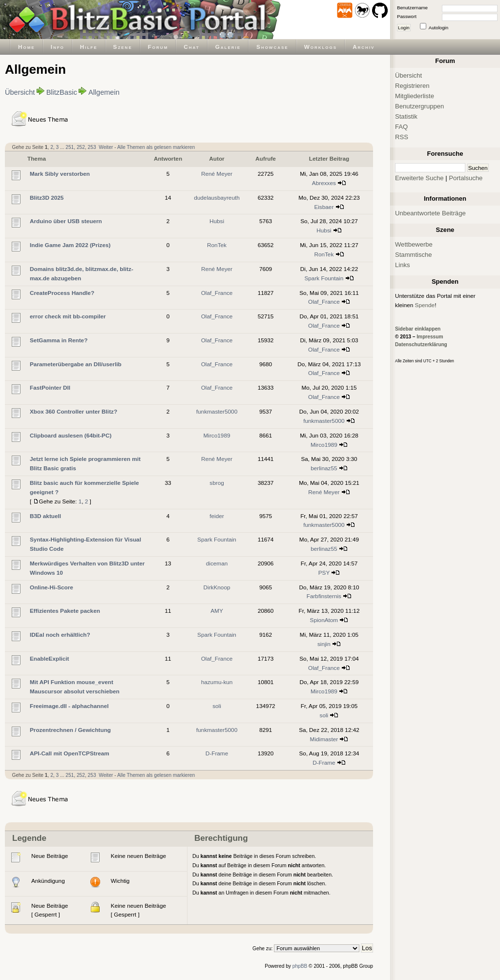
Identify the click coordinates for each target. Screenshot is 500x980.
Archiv (364, 47)
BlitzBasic (62, 92)
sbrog (217, 483)
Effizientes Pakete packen (65, 611)
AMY (217, 611)
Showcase (272, 47)
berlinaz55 (324, 468)
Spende (425, 305)
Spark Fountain (324, 278)
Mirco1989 (217, 435)
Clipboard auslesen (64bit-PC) (71, 435)
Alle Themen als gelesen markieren (156, 147)
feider (217, 516)
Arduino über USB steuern (66, 221)
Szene (123, 47)
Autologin (438, 28)
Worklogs (321, 47)
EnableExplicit (49, 658)
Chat (191, 47)
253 (92, 147)
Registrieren (412, 86)
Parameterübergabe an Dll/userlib (76, 364)
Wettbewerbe (414, 244)
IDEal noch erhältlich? (60, 635)
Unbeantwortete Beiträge (430, 213)
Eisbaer (324, 207)
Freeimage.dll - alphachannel (69, 706)
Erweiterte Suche (419, 178)
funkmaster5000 (217, 411)
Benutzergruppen (419, 106)
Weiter (106, 147)
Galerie (228, 47)
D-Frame (217, 753)
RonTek (217, 245)
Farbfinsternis (324, 596)
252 (81, 147)
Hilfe (89, 47)
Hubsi (217, 221)
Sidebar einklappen (418, 329)
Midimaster (324, 739)
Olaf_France (217, 293)
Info (58, 47)
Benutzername (412, 8)
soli (217, 706)
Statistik (406, 116)
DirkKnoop (217, 587)
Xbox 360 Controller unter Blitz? (73, 411)
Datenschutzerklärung (421, 344)
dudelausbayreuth (217, 198)
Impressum (430, 337)
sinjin (324, 644)
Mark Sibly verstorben (60, 174)
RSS (402, 137)
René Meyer (217, 174)
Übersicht (20, 92)
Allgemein (104, 92)
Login (404, 28)
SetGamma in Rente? (59, 340)
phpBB (300, 966)
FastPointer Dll (50, 387)
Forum (158, 47)
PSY (324, 573)
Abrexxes (324, 183)
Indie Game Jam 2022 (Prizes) (70, 245)
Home (27, 47)
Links (403, 265)
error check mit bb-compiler (68, 316)
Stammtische (414, 255)
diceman (217, 563)
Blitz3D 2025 (47, 198)
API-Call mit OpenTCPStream (70, 753)
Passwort (407, 16)
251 (70, 147)
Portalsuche (466, 178)
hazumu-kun (217, 682)
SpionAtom (324, 620)
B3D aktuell (45, 516)
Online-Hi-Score (52, 587)
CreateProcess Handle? (62, 293)
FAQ (401, 127)
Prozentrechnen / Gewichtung (70, 730)
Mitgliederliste (415, 96)
